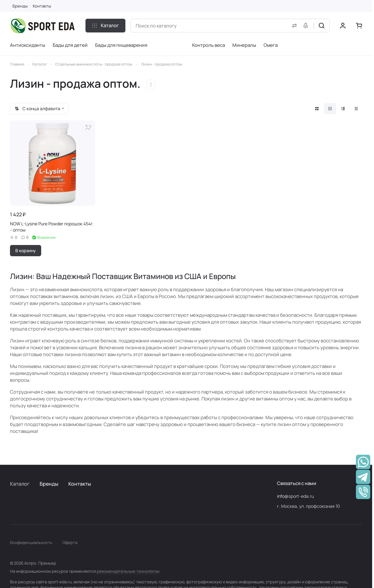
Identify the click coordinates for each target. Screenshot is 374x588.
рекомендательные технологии (128, 571)
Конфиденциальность (31, 542)
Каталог (20, 484)
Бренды (49, 484)
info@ (283, 496)
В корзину (26, 250)
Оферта (70, 542)
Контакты (80, 484)
